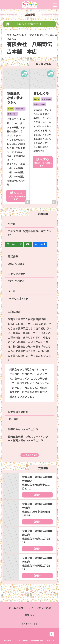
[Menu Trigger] (55, 5)
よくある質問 (16, 608)
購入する (16, 195)
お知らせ (30, 615)
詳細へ (37, 495)
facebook (40, 244)
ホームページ (14, 244)
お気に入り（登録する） (29, 24)
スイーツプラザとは (39, 608)
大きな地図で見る (30, 455)
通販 (28, 244)
